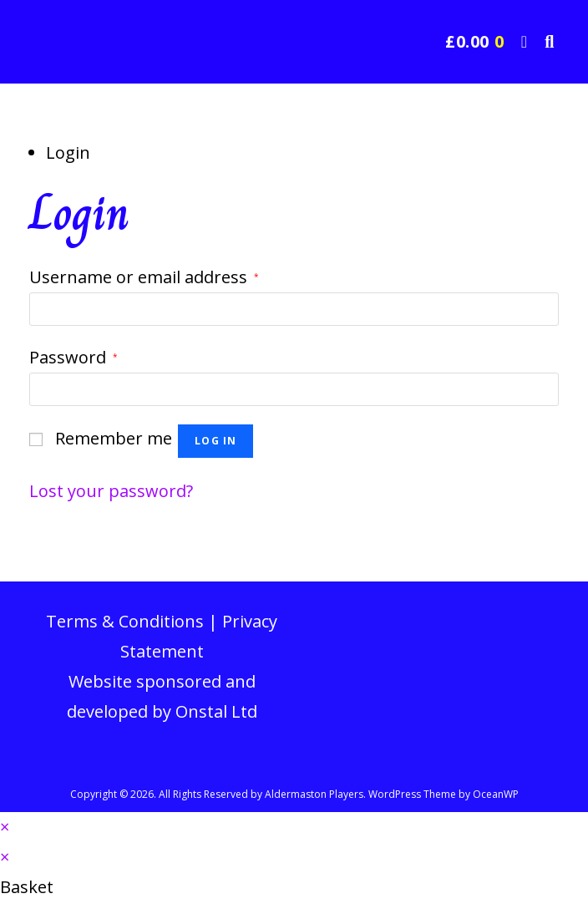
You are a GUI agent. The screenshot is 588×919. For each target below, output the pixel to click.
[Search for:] (543, 41)
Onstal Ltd (216, 711)
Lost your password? (111, 491)
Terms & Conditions (125, 621)
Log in (215, 441)
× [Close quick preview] (5, 827)
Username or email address (144, 277)
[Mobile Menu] (521, 41)
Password (73, 357)
